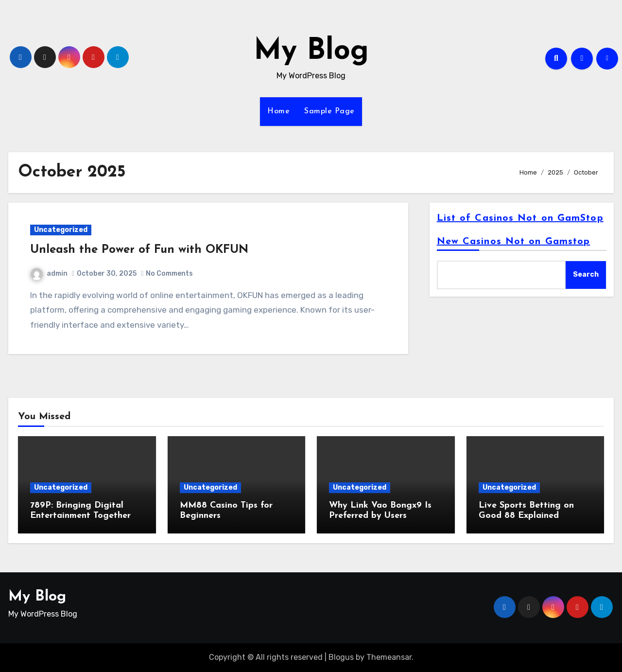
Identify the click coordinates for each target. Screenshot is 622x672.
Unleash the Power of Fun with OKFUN (139, 250)
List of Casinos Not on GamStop (520, 218)
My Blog (311, 52)
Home (278, 111)
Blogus (341, 657)
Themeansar (389, 657)
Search (586, 274)
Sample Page (329, 111)
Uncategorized (61, 230)
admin (49, 274)
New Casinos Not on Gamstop (514, 242)
